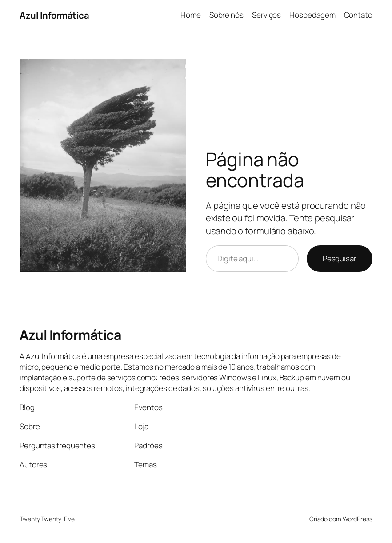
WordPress (358, 519)
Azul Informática (54, 15)
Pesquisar (340, 258)
